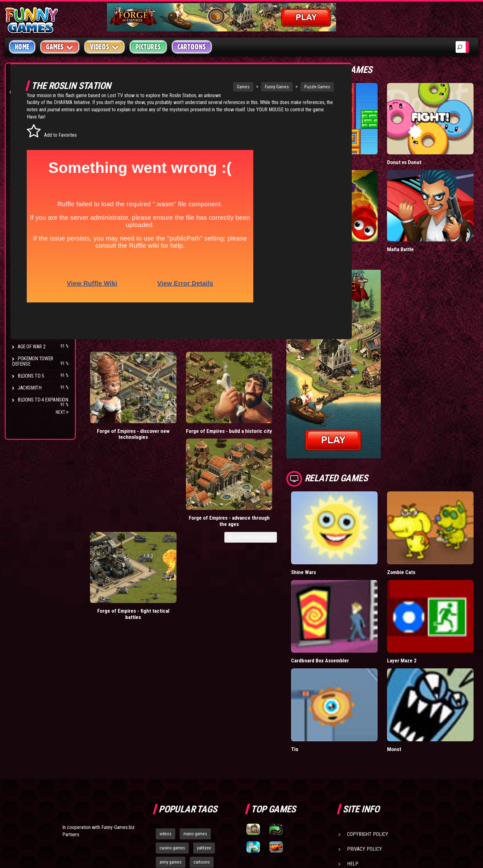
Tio (362, 615)
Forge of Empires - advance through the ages (247, 398)
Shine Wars (371, 488)
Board (25, 195)
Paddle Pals (372, 134)
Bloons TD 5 (31, 376)
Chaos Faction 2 (35, 311)
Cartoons (192, 47)
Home (22, 47)
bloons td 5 (170, 742)
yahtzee (204, 714)
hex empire (201, 742)
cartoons (202, 728)
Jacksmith (29, 388)
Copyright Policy (368, 700)
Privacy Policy (365, 715)
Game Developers (367, 745)
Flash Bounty (33, 275)
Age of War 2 (31, 347)
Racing (25, 159)
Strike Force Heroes (40, 299)
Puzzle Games (310, 87)
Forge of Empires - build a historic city (182, 394)
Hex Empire (30, 287)
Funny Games (269, 87)
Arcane (26, 335)
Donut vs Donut (438, 134)
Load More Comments (318, 411)
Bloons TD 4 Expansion (43, 400)
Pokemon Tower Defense (33, 361)
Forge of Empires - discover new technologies (118, 398)
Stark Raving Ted (37, 323)
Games (236, 87)
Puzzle (26, 123)
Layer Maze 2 (435, 548)
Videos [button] (105, 47)
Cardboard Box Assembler (375, 552)
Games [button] (60, 47)
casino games (172, 714)
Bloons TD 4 (31, 263)
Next (62, 412)
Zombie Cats (435, 488)
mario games (195, 700)
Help (353, 730)
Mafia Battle (434, 194)
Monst (428, 615)
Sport (24, 171)
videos (166, 700)
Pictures (148, 47)
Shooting (28, 135)
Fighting (27, 147)
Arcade (26, 111)
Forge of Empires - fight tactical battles (312, 394)
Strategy (28, 183)
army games (171, 728)
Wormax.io (370, 194)
